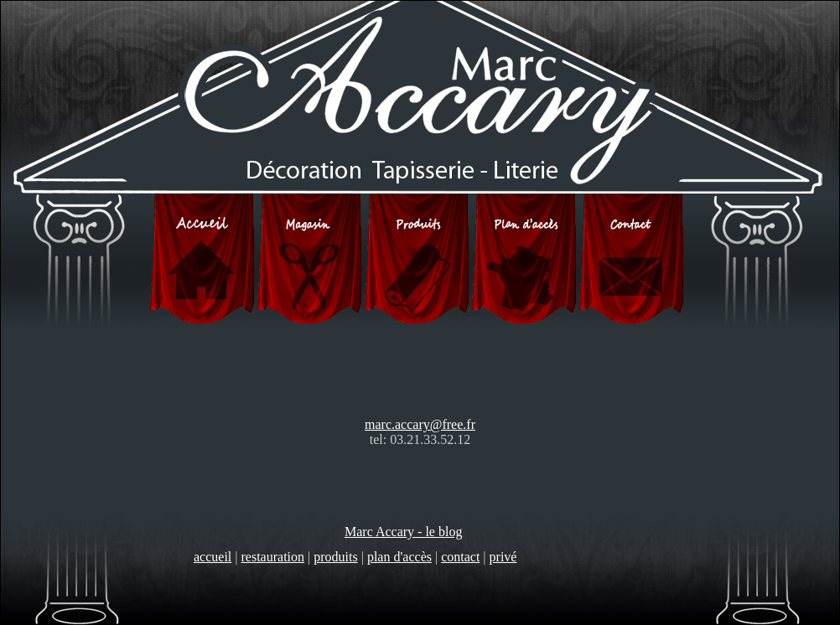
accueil (213, 557)
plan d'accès (399, 557)
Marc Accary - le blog (403, 532)
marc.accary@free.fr (420, 424)
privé (503, 557)
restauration (273, 557)
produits (335, 557)
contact (460, 557)
